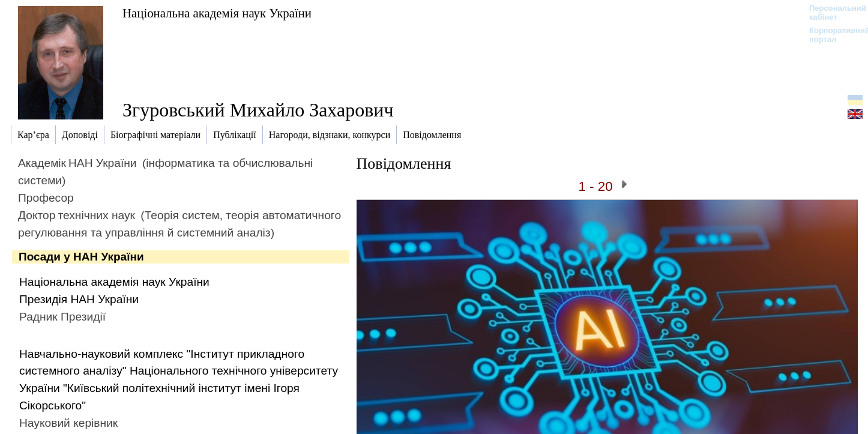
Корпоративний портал (832, 35)
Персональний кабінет (832, 13)
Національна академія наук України (217, 13)
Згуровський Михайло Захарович (258, 110)
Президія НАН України (79, 299)
